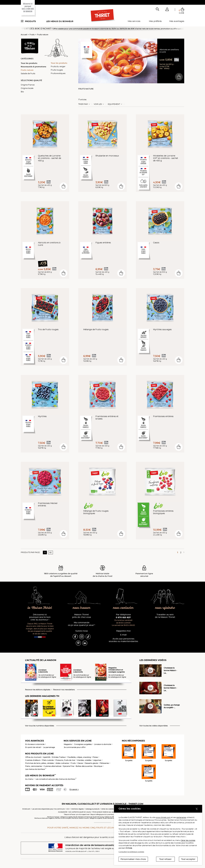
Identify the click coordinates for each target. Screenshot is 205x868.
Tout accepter (188, 859)
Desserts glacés (91, 763)
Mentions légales (77, 809)
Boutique (98, 766)
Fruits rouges (57, 70)
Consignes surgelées (83, 744)
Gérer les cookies (188, 840)
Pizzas (95, 757)
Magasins (68, 744)
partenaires (181, 817)
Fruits (32, 35)
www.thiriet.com (163, 817)
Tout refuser (165, 859)
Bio (22, 92)
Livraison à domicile (103, 744)
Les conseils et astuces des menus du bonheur (56, 779)
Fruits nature (43, 35)
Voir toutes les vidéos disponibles (154, 726)
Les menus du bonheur (60, 21)
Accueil (24, 35)
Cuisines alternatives (53, 766)
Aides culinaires (62, 763)
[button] (167, 10)
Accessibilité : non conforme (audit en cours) (74, 812)
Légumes (97, 760)
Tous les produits (29, 63)
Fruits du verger (58, 66)
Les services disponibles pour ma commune (48, 809)
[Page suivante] (183, 552)
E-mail (123, 635)
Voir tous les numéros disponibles (40, 726)
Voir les (98, 104)
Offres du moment (33, 757)
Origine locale (27, 88)
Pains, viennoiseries (34, 766)
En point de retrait (33, 747)
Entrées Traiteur (59, 757)
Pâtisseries (104, 763)
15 (45, 553)
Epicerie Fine (69, 766)
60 (51, 553)
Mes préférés (155, 21)
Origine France (28, 85)
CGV (68, 809)
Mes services (134, 21)
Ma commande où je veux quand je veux (82, 624)
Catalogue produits (92, 809)
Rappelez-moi (123, 631)
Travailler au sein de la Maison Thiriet (165, 616)
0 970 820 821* (123, 617)
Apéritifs (47, 757)
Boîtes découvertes (84, 766)
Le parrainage (49, 747)
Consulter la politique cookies (131, 852)
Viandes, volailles (84, 760)
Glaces (80, 763)
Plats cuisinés (48, 760)
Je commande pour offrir (75, 747)
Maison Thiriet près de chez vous (82, 616)
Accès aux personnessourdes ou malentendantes (123, 640)
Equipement (114, 104)
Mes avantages (177, 21)
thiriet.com (26, 809)
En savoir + (74, 789)
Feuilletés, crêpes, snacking (79, 757)
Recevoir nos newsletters (64, 690)
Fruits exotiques (58, 73)
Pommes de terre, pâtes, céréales (40, 763)
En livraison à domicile (35, 744)
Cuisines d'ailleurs (33, 760)
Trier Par (83, 104)
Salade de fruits (28, 73)
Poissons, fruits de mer (65, 760)
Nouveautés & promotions (33, 67)
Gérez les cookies (107, 809)
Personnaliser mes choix (133, 859)
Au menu (29, 779)
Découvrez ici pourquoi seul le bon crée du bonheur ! (40, 617)
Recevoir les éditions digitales (38, 690)
